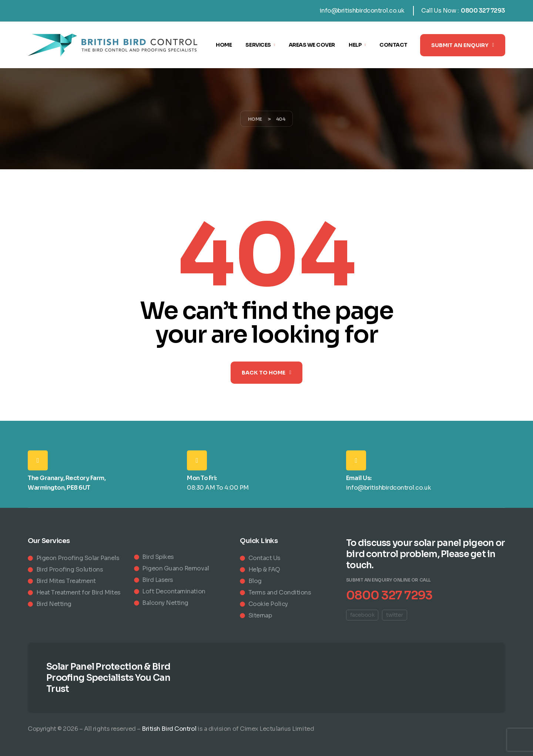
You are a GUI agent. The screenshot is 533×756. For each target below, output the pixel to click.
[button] (463, 45)
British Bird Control (169, 729)
